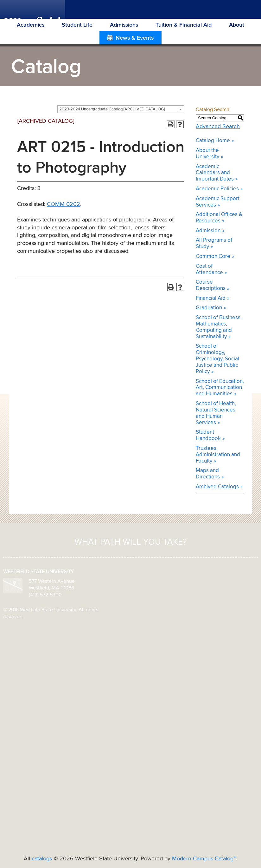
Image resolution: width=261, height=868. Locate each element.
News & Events (135, 38)
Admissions (124, 25)
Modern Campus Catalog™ (204, 859)
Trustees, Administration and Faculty (218, 455)
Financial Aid (211, 298)
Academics (31, 25)
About (237, 25)
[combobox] (121, 109)
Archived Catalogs (217, 487)
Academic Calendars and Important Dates (215, 173)
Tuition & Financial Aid (184, 25)
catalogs (42, 859)
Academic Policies (217, 189)
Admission (208, 231)
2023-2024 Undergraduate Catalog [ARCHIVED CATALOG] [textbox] (112, 109)
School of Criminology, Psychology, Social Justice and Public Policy (217, 359)
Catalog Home (213, 141)
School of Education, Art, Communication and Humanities (220, 388)
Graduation (209, 308)
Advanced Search (218, 127)
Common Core (213, 256)
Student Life (77, 25)
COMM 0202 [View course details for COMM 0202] (64, 204)
